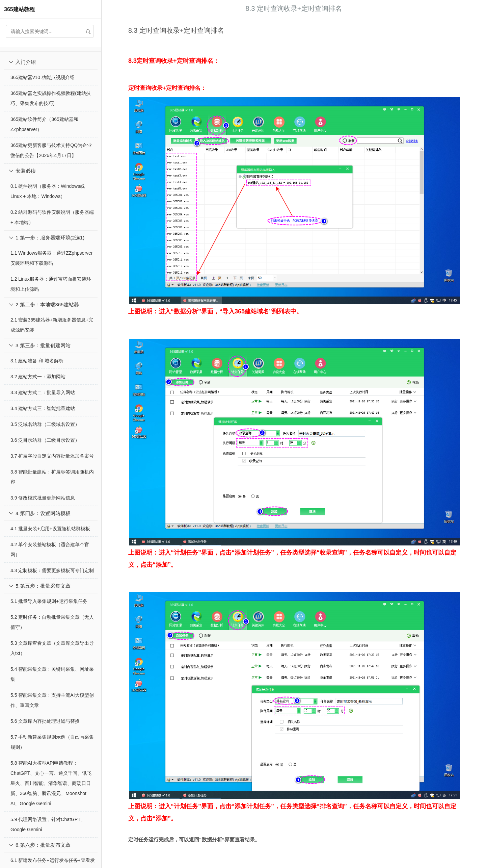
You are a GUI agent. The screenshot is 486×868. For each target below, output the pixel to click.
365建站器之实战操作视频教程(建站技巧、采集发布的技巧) (51, 98)
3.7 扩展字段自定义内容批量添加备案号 (52, 456)
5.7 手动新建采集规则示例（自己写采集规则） (52, 742)
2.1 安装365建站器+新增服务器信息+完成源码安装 (52, 325)
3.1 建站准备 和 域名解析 (37, 361)
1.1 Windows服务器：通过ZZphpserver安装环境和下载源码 (52, 258)
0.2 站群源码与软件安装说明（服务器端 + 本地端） (52, 217)
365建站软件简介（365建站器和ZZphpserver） (44, 124)
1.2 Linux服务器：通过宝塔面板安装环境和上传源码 (51, 284)
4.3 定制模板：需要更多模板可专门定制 (52, 570)
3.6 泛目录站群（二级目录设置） (45, 440)
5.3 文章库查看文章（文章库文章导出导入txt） (52, 648)
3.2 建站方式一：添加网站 (38, 377)
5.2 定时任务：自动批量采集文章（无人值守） (52, 622)
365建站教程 (19, 9)
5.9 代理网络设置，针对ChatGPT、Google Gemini (48, 824)
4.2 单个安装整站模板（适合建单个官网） (50, 550)
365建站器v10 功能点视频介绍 (43, 77)
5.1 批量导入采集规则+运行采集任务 (49, 601)
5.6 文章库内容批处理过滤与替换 (45, 721)
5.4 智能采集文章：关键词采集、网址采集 (52, 674)
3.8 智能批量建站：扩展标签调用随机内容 (52, 477)
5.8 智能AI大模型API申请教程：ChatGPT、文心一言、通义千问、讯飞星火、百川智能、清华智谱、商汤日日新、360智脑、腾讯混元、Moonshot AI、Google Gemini (51, 783)
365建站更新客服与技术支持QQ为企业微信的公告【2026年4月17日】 (51, 150)
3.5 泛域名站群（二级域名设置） (45, 424)
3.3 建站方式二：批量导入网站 (43, 392)
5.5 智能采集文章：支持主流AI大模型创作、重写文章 (52, 700)
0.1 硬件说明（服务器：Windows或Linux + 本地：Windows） (48, 191)
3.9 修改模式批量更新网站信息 (43, 498)
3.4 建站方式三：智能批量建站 (43, 408)
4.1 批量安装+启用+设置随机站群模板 (50, 529)
